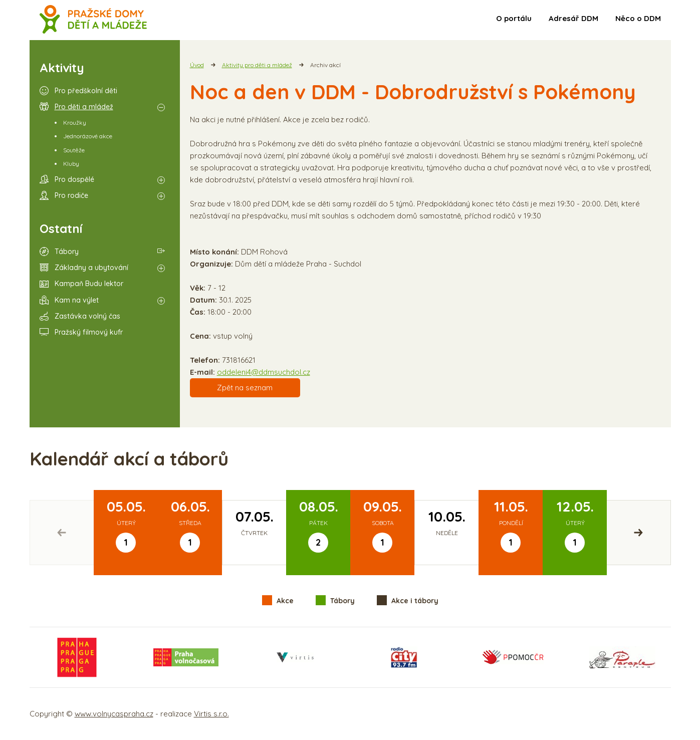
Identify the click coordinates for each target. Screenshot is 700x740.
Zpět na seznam (245, 388)
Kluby (71, 164)
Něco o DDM (638, 18)
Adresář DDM (573, 18)
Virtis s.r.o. (211, 714)
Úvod (197, 65)
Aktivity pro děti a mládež (257, 65)
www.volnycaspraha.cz (114, 714)
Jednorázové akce (88, 136)
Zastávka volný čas (87, 316)
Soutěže (74, 150)
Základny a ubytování (91, 268)
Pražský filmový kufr (89, 332)
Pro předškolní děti (86, 91)
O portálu (514, 18)
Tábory (67, 252)
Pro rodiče (71, 195)
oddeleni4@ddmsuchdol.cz (264, 372)
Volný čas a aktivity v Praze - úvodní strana (93, 20)
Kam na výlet (77, 300)
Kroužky (75, 122)
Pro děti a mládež (84, 107)
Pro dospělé (74, 179)
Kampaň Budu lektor (89, 284)
